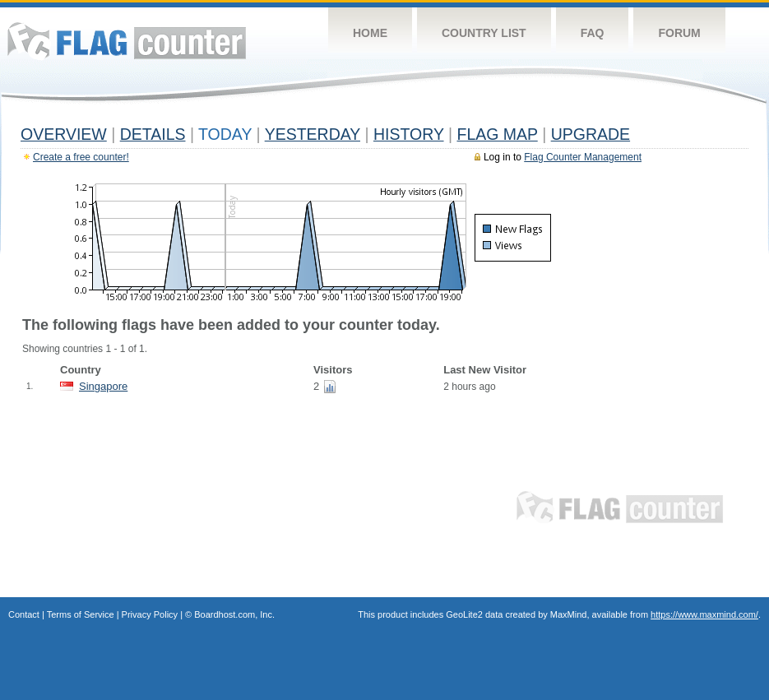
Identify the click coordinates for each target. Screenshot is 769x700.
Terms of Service (81, 614)
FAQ (593, 33)
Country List (484, 33)
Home (370, 33)
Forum (679, 33)
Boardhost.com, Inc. (234, 614)
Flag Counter (127, 41)
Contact (24, 614)
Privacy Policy (150, 614)
